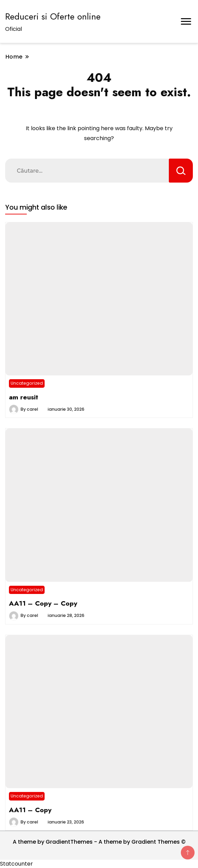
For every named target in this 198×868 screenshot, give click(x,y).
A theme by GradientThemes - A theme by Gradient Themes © (99, 842)
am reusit (24, 397)
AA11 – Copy (30, 810)
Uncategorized (27, 383)
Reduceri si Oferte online (53, 16)
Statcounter (16, 864)
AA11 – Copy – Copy (43, 603)
